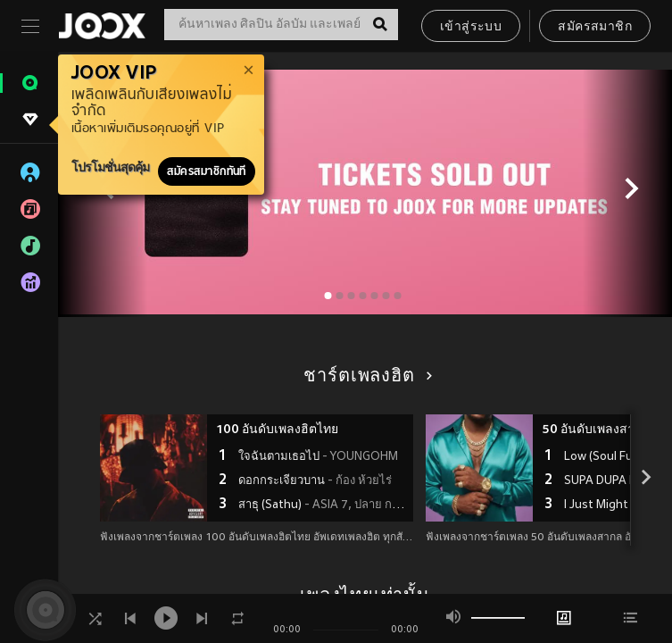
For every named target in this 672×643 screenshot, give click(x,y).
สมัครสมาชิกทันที (207, 171)
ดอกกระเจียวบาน (315, 481)
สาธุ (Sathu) (324, 505)
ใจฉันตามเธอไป (318, 457)
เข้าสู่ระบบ (471, 27)
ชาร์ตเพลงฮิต (365, 377)
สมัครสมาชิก (595, 27)
